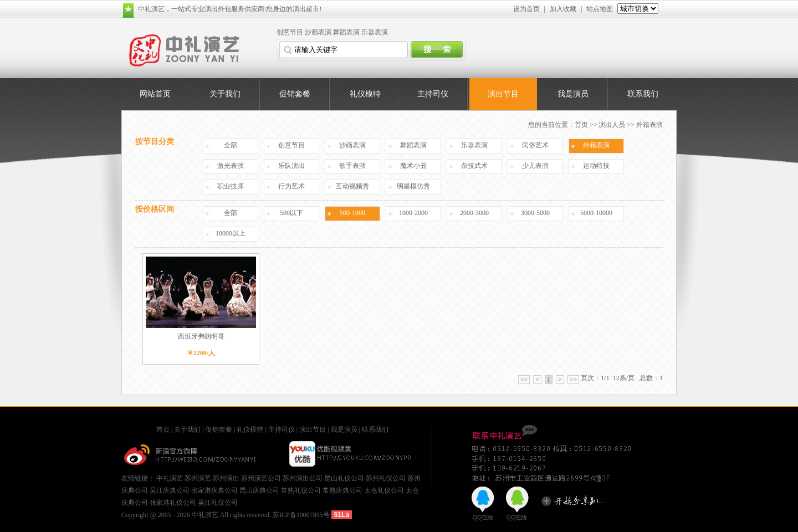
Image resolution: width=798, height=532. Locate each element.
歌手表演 (352, 166)
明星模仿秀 (413, 186)
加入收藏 (563, 9)
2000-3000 (474, 213)
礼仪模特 (365, 94)
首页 (581, 125)
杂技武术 (474, 166)
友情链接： (139, 478)
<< (524, 380)
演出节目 (503, 94)
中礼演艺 (170, 478)
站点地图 (600, 9)
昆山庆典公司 (259, 490)
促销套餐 (295, 94)
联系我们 (643, 94)
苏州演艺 (198, 478)
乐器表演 (375, 32)
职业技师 (231, 186)
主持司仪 (433, 94)
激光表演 (231, 166)
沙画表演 (318, 32)
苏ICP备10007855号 (301, 515)
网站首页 (155, 94)
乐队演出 (291, 166)
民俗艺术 (535, 145)
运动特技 (596, 166)
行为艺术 (291, 186)
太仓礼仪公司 (384, 490)
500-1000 (352, 213)
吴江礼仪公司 (218, 503)
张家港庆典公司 (214, 490)
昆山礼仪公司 (344, 478)
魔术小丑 (413, 166)
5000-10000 (596, 213)
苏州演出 (226, 478)
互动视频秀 (352, 186)
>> (574, 380)
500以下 (291, 213)
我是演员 (573, 94)
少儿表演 (535, 166)
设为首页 (526, 9)
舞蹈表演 (346, 32)
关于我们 (225, 94)
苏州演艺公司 (261, 478)
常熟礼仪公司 (301, 490)
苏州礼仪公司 (386, 478)
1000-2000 (413, 213)
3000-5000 (535, 213)
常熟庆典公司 (342, 490)
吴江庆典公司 (170, 490)
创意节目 (290, 32)
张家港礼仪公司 (173, 503)
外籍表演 (596, 145)
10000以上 (231, 233)
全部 (231, 145)
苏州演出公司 (303, 478)
